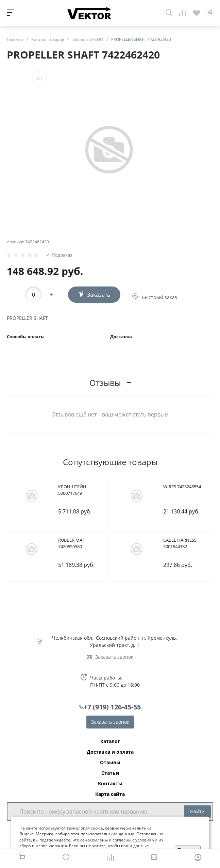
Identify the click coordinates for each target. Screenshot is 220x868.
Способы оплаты (26, 337)
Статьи (110, 773)
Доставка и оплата (110, 752)
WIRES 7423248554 (182, 487)
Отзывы (110, 763)
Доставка (121, 337)
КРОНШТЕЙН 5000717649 (72, 490)
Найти (197, 811)
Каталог (110, 741)
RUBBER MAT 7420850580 (71, 543)
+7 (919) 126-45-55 (112, 707)
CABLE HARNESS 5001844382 (180, 543)
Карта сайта (110, 794)
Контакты (110, 784)
